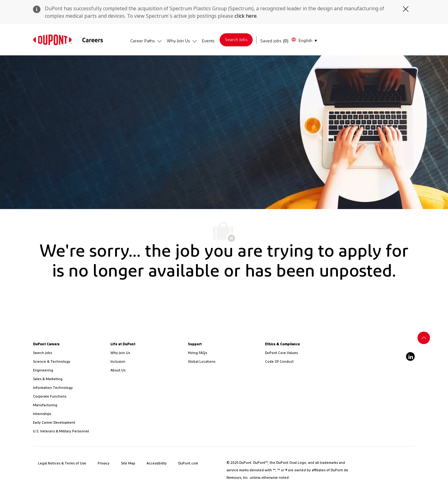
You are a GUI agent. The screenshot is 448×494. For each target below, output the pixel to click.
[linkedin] (410, 357)
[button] (304, 40)
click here (246, 16)
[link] (52, 40)
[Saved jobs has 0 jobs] (275, 41)
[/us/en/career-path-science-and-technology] (69, 362)
